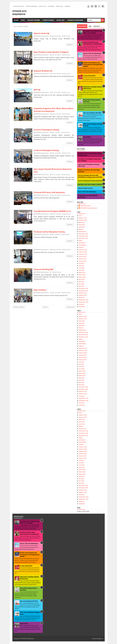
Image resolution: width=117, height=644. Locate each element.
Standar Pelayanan (48, 20)
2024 (80, 216)
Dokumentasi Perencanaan (75, 20)
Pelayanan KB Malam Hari (44, 71)
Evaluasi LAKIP (60, 20)
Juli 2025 (81, 266)
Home (16, 20)
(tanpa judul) (87, 137)
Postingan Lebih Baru (19, 310)
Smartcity (81, 304)
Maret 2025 (82, 275)
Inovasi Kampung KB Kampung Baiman (90, 181)
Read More (70, 45)
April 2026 (82, 227)
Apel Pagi (37, 89)
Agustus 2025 (83, 220)
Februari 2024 (83, 250)
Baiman (81, 229)
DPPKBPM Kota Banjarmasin (19, 13)
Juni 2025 (82, 270)
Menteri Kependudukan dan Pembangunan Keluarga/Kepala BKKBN (93, 65)
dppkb (81, 241)
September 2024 (84, 300)
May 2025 (82, 279)
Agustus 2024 (83, 218)
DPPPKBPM (82, 245)
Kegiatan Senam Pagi (42, 33)
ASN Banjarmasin (85, 206)
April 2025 (82, 225)
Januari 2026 (83, 261)
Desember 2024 (83, 236)
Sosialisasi (82, 307)
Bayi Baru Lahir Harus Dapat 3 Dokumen (90, 184)
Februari (81, 247)
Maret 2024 (82, 273)
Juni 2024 (82, 268)
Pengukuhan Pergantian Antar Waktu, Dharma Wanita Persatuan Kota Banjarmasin (52, 110)
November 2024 (83, 288)
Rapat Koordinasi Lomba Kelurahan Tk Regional (53, 52)
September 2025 (84, 302)
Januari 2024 (83, 257)
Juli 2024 (81, 263)
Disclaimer (51, 6)
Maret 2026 (82, 277)
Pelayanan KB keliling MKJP (45, 272)
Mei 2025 (81, 284)
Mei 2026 (81, 286)
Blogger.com (100, 639)
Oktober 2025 (83, 295)
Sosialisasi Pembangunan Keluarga (48, 130)
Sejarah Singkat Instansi (85, 188)
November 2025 (83, 291)
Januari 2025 (83, 259)
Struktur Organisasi (31, 6)
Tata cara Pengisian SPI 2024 (92, 113)
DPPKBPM (82, 243)
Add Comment (67, 36)
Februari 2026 (83, 254)
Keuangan (67, 6)
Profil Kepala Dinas (19, 6)
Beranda (45, 310)
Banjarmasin (82, 232)
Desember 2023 (83, 234)
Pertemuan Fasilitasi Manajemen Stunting (51, 234)
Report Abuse (59, 6)
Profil (23, 20)
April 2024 (82, 222)
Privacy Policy (43, 6)
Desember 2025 (83, 238)
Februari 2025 (83, 252)
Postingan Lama (71, 310)
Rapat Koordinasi (41, 292)
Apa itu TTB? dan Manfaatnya (92, 53)
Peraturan (82, 297)
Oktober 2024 (83, 293)
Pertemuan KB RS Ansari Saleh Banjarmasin (51, 192)
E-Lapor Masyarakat (89, 76)
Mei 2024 (81, 282)
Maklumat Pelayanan (34, 20)
